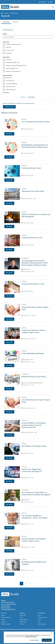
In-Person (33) (10, 50)
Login (47, 639)
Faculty (39, 620)
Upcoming (6, 22)
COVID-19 (22, 624)
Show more (6, 92)
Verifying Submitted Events (8, 609)
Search (5, 34)
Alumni (39, 615)
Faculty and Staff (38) (11, 84)
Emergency (9, 639)
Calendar (15, 22)
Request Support (6, 606)
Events (6, 13)
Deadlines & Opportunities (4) (14, 44)
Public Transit (23, 622)
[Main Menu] (53, 7)
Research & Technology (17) (13, 71)
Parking (21, 618)
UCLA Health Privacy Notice (38, 639)
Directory (3, 615)
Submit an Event (5, 608)
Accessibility (16, 639)
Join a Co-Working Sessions (9, 604)
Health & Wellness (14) (12, 68)
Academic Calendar (6, 618)
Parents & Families (42, 618)
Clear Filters (31, 97)
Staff (39, 622)
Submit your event (9, 107)
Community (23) (10, 81)
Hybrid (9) (8, 47)
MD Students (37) (10, 87)
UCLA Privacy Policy (25, 639)
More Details (9, 134)
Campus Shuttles (23, 620)
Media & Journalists (6, 624)
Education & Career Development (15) (16, 65)
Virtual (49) (9, 53)
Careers (3, 620)
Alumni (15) (9, 78)
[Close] (52, 641)
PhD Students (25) (11, 90)
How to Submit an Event (7, 602)
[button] (42, 2)
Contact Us (4, 622)
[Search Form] (50, 2)
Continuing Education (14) (13, 63)
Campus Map (23, 615)
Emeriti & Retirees (42, 624)
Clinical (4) (9, 60)
